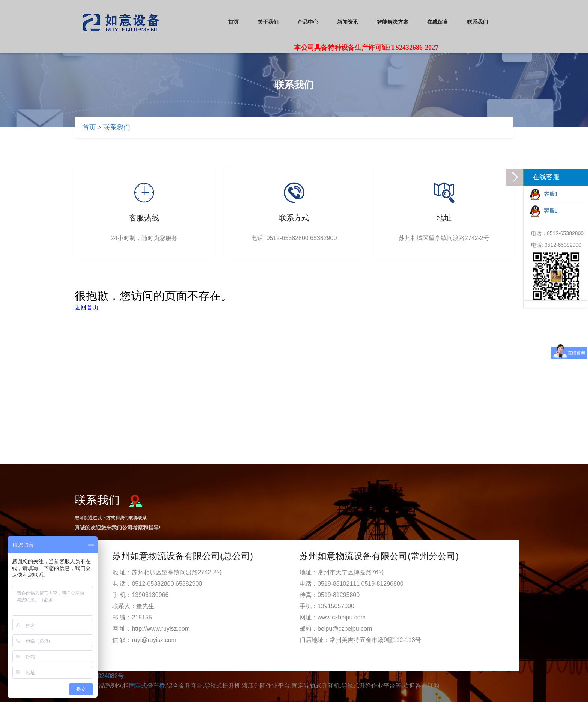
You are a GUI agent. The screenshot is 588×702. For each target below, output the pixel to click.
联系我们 (477, 22)
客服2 (544, 211)
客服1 (544, 195)
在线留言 (438, 22)
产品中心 (308, 22)
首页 (234, 22)
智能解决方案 (393, 22)
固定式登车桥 (147, 686)
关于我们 (268, 22)
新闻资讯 (348, 22)
